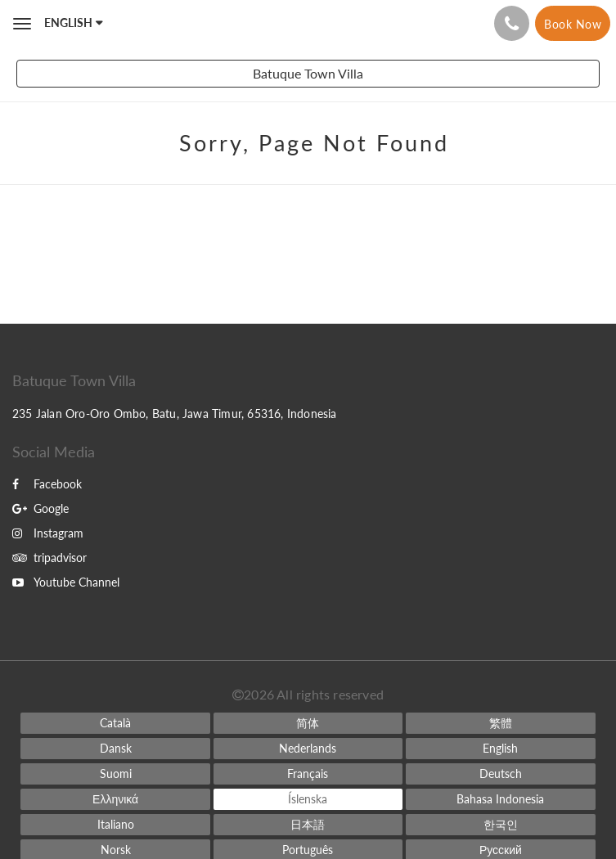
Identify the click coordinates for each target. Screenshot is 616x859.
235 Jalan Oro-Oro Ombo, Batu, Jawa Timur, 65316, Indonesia (175, 414)
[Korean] (500, 825)
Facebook (47, 484)
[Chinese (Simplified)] (308, 723)
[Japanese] (308, 825)
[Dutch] (308, 749)
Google (40, 508)
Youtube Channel (66, 582)
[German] (500, 774)
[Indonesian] (500, 799)
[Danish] (115, 749)
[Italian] (115, 825)
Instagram (48, 533)
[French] (308, 774)
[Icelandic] (308, 799)
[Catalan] (115, 723)
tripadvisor (49, 558)
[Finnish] (115, 774)
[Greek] (115, 799)
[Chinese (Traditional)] (500, 723)
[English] (500, 749)
